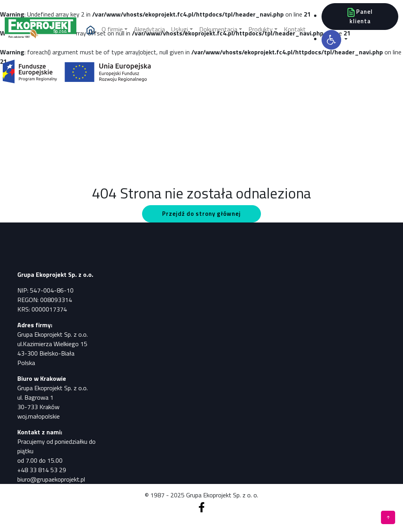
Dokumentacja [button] (218, 29)
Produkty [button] (261, 29)
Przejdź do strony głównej (201, 214)
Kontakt (295, 29)
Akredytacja (149, 29)
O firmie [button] (112, 29)
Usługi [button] (180, 29)
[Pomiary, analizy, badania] (41, 30)
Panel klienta (360, 16)
